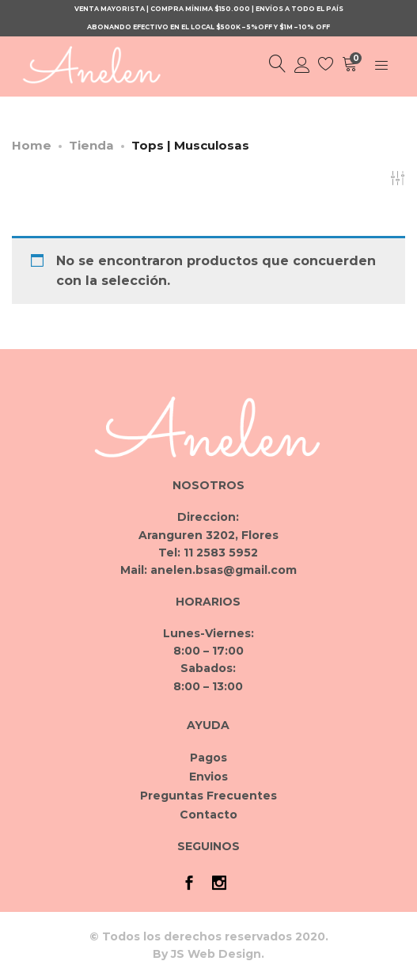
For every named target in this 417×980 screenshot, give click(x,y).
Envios (208, 777)
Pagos (208, 758)
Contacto (208, 815)
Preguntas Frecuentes (208, 796)
